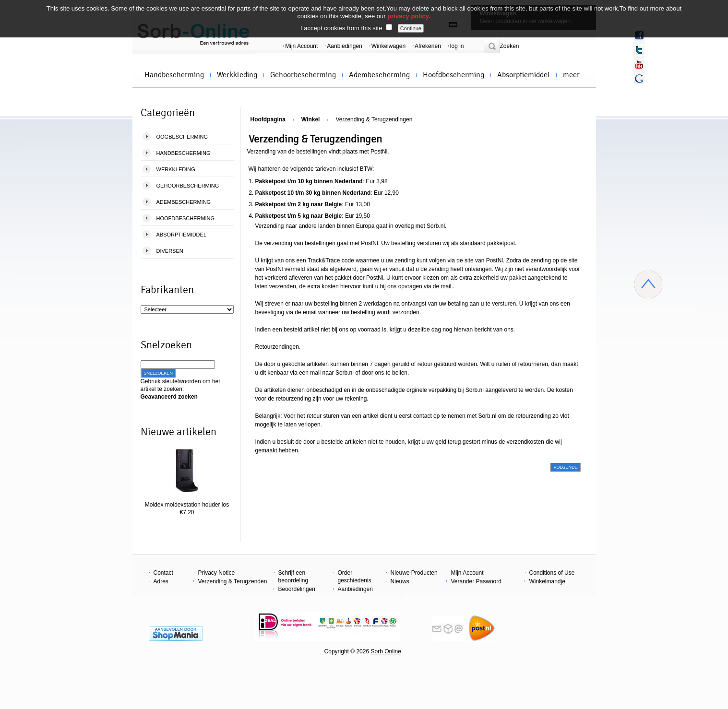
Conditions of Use (552, 573)
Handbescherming (174, 75)
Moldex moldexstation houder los (187, 505)
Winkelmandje (547, 581)
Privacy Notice (217, 573)
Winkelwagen (388, 46)
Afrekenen (428, 46)
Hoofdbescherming (454, 75)
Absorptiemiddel (524, 75)
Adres (161, 581)
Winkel (311, 119)
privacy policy (408, 16)
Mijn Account (301, 46)
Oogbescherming (182, 137)
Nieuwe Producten (414, 573)
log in (457, 46)
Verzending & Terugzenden (233, 581)
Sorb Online (386, 651)
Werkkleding (237, 75)
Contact (163, 573)
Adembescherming (379, 75)
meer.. (573, 75)
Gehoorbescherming (303, 75)
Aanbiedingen (344, 46)
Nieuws (400, 581)
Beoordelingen (297, 589)
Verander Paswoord (476, 581)
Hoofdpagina (268, 119)
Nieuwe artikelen (179, 432)
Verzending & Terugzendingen (374, 119)
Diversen (170, 251)
